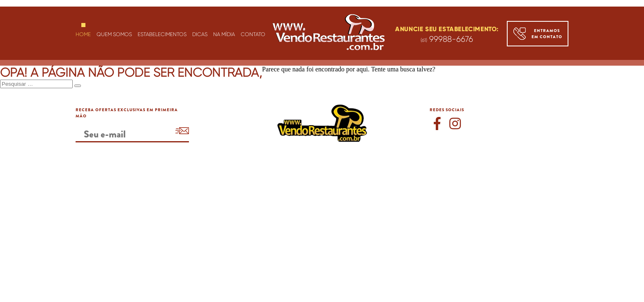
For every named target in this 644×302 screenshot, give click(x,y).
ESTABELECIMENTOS (162, 34)
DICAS (200, 34)
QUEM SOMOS (114, 34)
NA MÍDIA (224, 34)
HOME (83, 34)
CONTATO (253, 34)
